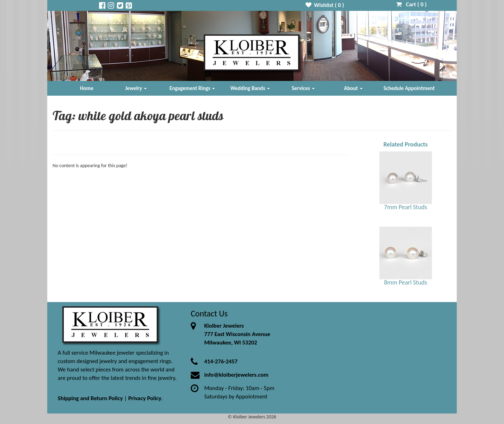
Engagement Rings (192, 88)
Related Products (405, 144)
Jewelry (136, 88)
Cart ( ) (411, 4)
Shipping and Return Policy (90, 398)
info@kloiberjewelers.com (236, 375)
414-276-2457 (221, 361)
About (353, 88)
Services (303, 88)
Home (87, 88)
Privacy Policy (145, 398)
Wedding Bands (250, 88)
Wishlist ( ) (325, 5)
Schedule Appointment (409, 88)
